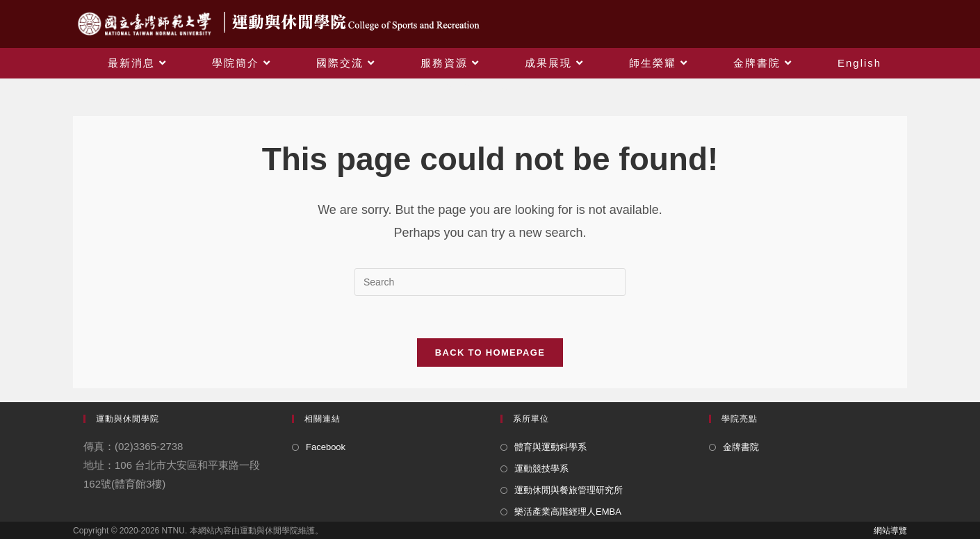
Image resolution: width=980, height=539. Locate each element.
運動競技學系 (541, 468)
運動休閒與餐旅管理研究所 (569, 490)
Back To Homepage (490, 353)
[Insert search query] (490, 282)
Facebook (326, 447)
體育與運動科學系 (550, 447)
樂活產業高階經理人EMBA (568, 512)
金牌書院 (741, 447)
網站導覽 (890, 531)
